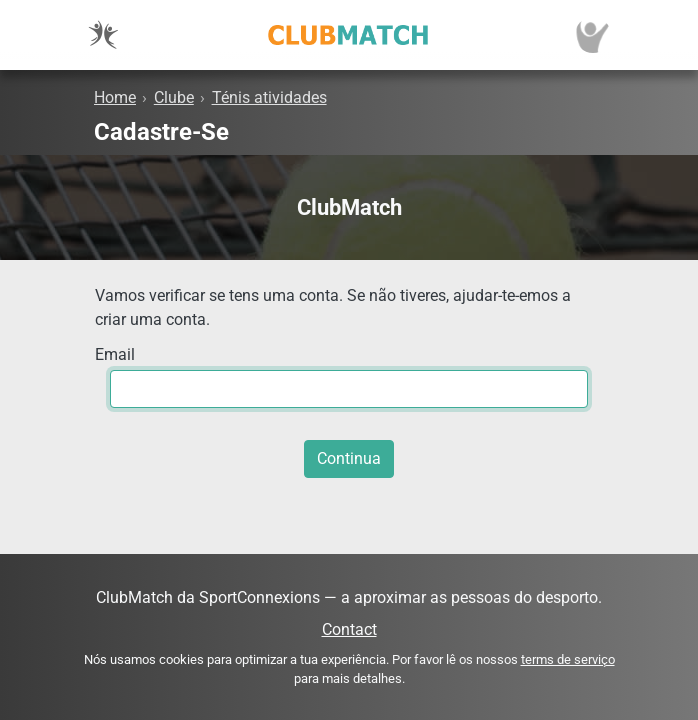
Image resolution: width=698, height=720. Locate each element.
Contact (349, 629)
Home (115, 97)
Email (115, 354)
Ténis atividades (269, 97)
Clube (174, 97)
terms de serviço (568, 659)
